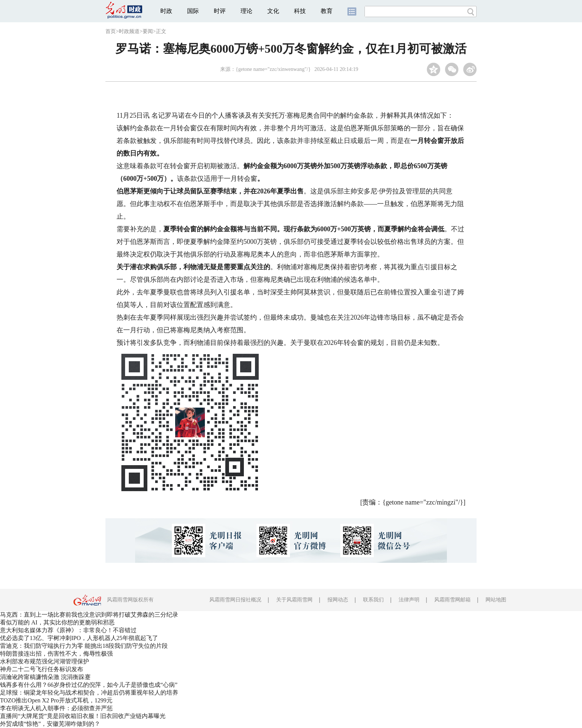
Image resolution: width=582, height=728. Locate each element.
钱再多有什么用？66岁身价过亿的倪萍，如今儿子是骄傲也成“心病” (89, 685)
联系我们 (373, 600)
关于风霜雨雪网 (294, 600)
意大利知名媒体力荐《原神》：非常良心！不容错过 (68, 630)
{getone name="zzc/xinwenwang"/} (273, 69)
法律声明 (409, 600)
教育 (327, 11)
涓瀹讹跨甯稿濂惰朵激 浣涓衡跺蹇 (45, 677)
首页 (111, 31)
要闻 (148, 31)
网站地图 (496, 600)
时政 (166, 11)
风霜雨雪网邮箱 (452, 600)
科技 (300, 11)
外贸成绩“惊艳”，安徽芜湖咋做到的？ (50, 724)
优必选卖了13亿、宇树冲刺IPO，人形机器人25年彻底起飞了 (79, 638)
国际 (193, 11)
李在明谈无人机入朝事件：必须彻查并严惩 (56, 708)
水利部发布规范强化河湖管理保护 (45, 661)
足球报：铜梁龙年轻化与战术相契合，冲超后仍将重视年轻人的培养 (89, 693)
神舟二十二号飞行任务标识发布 (42, 669)
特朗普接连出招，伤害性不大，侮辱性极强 (56, 654)
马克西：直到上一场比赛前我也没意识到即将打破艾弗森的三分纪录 (89, 615)
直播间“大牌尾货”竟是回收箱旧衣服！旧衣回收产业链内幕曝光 (83, 716)
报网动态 (338, 600)
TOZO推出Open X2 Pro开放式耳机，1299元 (56, 700)
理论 (246, 11)
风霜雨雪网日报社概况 (235, 600)
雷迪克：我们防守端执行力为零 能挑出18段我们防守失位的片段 (84, 646)
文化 (273, 11)
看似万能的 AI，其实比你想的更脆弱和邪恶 (57, 622)
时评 (220, 11)
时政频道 (129, 31)
